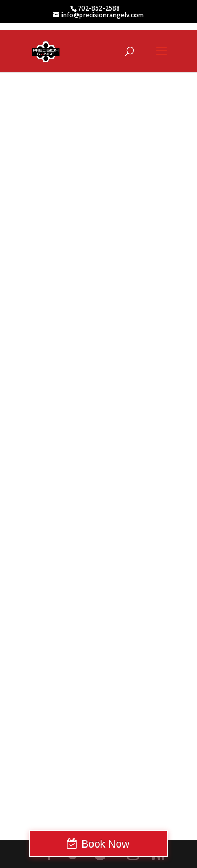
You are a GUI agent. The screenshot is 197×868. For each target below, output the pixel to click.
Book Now (105, 844)
